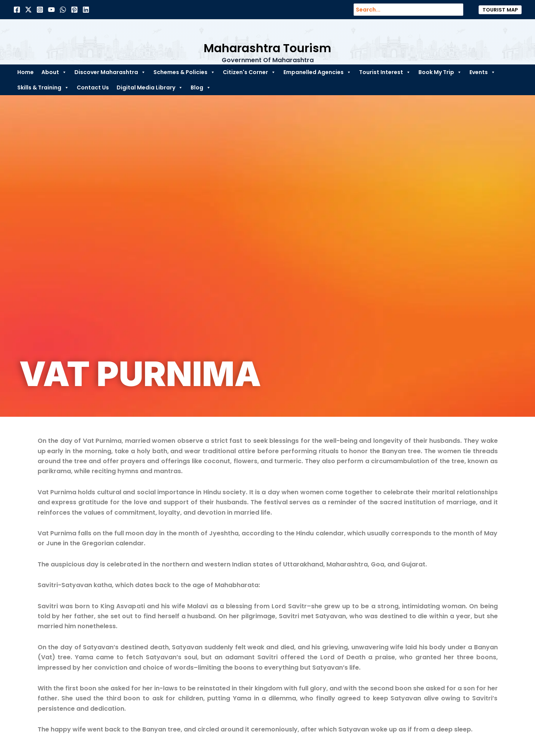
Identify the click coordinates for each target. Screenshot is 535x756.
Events (482, 72)
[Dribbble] (63, 10)
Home (26, 72)
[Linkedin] (86, 10)
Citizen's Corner (249, 72)
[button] (500, 10)
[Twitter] (28, 10)
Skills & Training (43, 87)
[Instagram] (40, 10)
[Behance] (51, 10)
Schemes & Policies (184, 72)
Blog (201, 87)
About (54, 72)
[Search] (461, 10)
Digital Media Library (150, 87)
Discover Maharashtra (110, 72)
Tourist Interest (385, 72)
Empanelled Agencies (317, 72)
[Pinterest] (74, 10)
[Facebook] (17, 10)
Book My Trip (440, 72)
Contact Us (93, 87)
